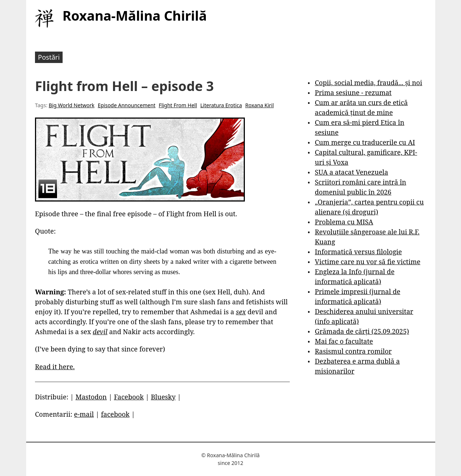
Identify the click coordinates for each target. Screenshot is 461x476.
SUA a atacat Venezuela (351, 172)
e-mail (84, 414)
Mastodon (91, 397)
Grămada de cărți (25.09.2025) (362, 331)
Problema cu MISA (344, 222)
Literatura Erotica (221, 105)
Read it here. (55, 367)
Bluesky (163, 397)
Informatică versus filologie (358, 252)
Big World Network (71, 105)
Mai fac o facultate (344, 341)
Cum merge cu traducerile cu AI (365, 142)
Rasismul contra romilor (353, 351)
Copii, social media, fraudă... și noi (368, 83)
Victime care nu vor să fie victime (368, 262)
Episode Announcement (126, 105)
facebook (115, 414)
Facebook (129, 397)
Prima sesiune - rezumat (353, 92)
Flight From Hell (178, 105)
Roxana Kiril (260, 105)
